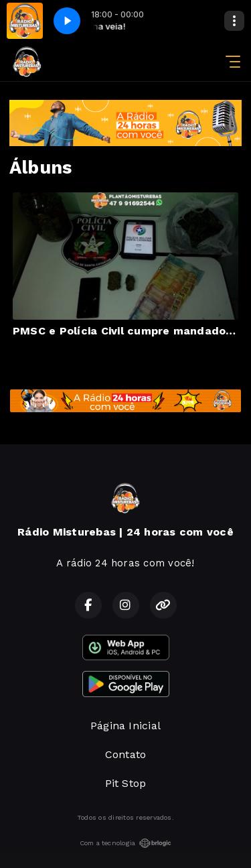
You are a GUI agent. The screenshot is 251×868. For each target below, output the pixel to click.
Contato (126, 754)
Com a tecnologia (126, 843)
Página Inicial (125, 726)
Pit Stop (126, 783)
